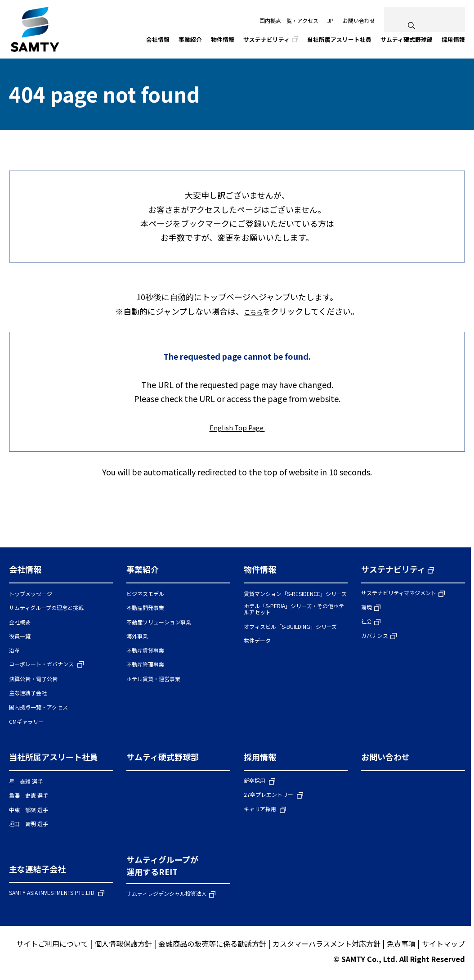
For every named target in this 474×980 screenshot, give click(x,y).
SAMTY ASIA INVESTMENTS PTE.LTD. (52, 894)
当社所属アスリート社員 (54, 758)
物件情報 (260, 570)
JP (331, 20)
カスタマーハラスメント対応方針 (326, 945)
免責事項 (401, 945)
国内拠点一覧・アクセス (289, 20)
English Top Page (237, 428)
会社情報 (25, 570)
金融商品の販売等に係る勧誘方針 (212, 945)
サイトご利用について (52, 945)
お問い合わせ (359, 20)
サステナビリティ (393, 570)
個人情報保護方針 (123, 945)
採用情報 (260, 758)
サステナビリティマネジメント (399, 594)
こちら (253, 312)
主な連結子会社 (37, 870)
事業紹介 (143, 570)
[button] (61, 575)
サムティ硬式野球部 (163, 758)
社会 (367, 623)
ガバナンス (375, 637)
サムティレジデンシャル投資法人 (167, 895)
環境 (367, 608)
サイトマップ (443, 945)
